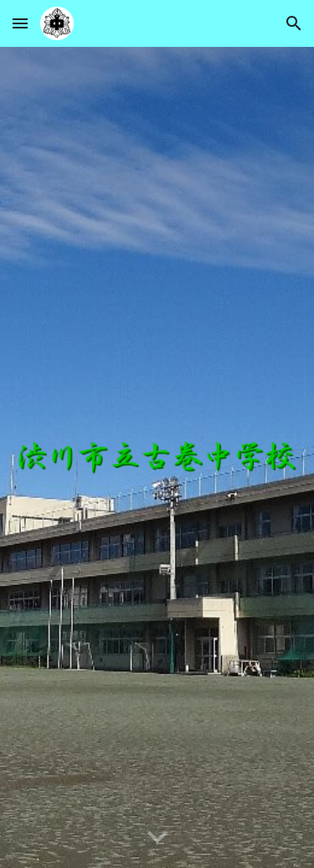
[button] (20, 23)
